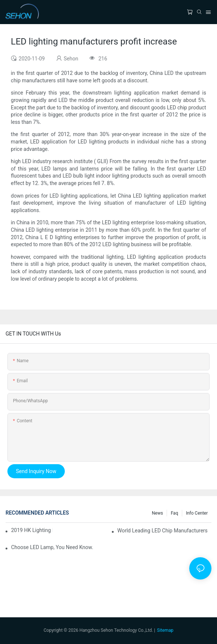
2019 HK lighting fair (32, 530)
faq (174, 513)
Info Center (197, 513)
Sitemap (165, 630)
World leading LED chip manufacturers (163, 531)
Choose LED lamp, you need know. (52, 547)
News (157, 513)
